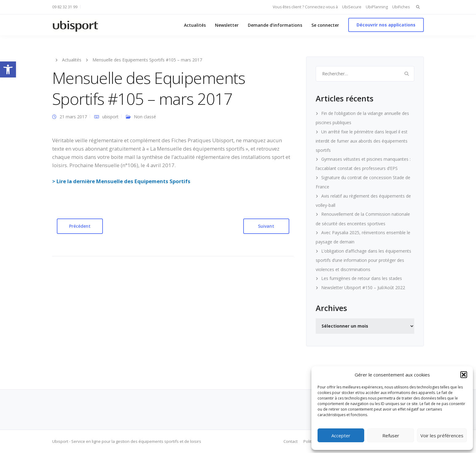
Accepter (341, 435)
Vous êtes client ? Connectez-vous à (305, 7)
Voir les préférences (442, 435)
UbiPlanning (377, 7)
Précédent (80, 226)
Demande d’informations (275, 25)
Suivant (266, 226)
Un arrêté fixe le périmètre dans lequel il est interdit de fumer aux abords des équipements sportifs (362, 141)
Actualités (195, 25)
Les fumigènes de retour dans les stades (362, 278)
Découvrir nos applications (386, 25)
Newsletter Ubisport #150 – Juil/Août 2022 (363, 288)
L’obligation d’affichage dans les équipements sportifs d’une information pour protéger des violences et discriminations (363, 260)
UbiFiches (401, 7)
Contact (291, 441)
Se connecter (325, 25)
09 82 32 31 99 (65, 7)
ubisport (110, 117)
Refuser (391, 435)
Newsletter (227, 25)
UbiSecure (352, 7)
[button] (8, 69)
